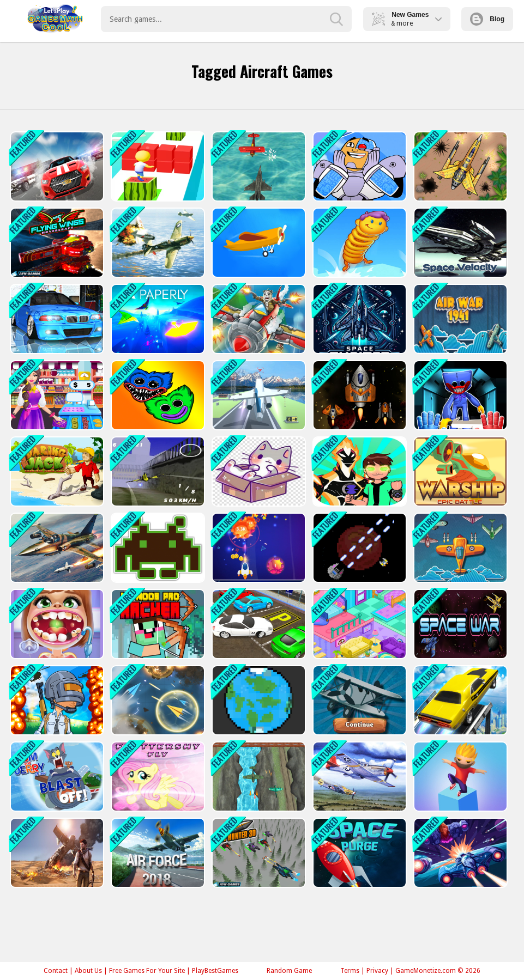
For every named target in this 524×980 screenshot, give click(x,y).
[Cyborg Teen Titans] (359, 166)
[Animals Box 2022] (258, 471)
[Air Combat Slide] (359, 777)
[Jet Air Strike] (157, 243)
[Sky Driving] (459, 700)
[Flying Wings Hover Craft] (56, 243)
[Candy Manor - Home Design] (359, 624)
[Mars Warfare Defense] (359, 548)
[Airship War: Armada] (258, 166)
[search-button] (336, 19)
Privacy (377, 971)
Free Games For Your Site (147, 971)
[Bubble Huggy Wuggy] (157, 395)
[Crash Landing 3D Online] (258, 243)
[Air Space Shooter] (459, 853)
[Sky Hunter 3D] (258, 853)
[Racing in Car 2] (56, 319)
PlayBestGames (215, 971)
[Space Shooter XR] (359, 319)
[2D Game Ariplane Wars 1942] (258, 777)
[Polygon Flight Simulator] (258, 395)
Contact (56, 971)
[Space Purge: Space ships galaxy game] (359, 853)
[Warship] (459, 471)
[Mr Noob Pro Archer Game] (157, 624)
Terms (350, 971)
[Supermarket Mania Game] (56, 395)
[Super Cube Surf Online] (157, 166)
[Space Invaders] (157, 548)
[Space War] (459, 624)
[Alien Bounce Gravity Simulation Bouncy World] (359, 243)
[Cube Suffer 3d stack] (459, 777)
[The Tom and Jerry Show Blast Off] (56, 777)
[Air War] (459, 319)
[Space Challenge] (359, 395)
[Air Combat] (258, 319)
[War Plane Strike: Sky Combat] (56, 548)
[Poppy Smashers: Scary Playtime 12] (459, 395)
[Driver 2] (56, 166)
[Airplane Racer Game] (157, 471)
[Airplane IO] (359, 700)
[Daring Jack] (56, 471)
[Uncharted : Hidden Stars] (56, 853)
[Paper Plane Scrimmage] (157, 700)
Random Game (289, 971)
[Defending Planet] (258, 700)
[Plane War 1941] (459, 548)
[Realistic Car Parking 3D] (258, 624)
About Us (88, 971)
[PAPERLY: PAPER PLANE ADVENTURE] (157, 319)
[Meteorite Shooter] (258, 548)
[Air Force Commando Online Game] (459, 166)
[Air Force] (157, 853)
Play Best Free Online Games (55, 19)
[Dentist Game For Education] (56, 624)
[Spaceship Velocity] (459, 243)
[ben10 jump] (359, 471)
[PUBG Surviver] (56, 700)
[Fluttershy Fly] (157, 777)
